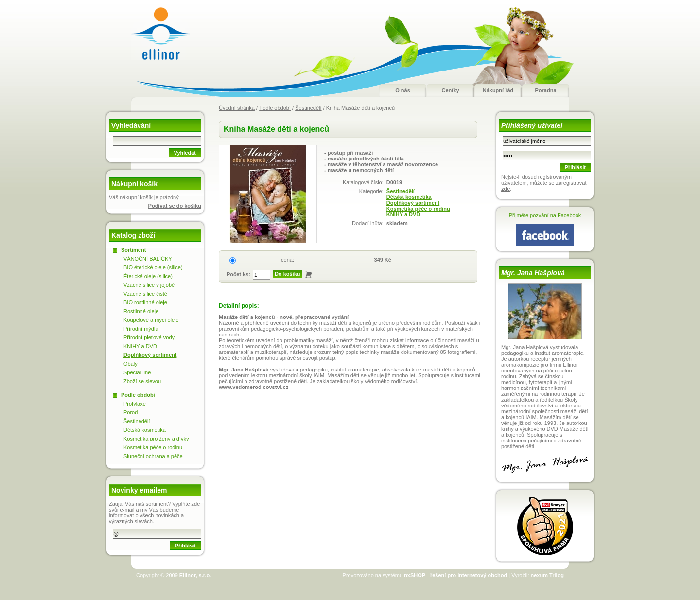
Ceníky (450, 90)
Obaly (131, 364)
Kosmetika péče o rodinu (418, 209)
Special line (137, 372)
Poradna (545, 90)
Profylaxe (135, 404)
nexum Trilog (547, 575)
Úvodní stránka (237, 108)
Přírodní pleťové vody (149, 337)
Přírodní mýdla (141, 329)
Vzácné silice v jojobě (149, 285)
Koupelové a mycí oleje (151, 320)
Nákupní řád (498, 90)
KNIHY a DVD (403, 214)
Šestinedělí (308, 108)
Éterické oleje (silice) (148, 276)
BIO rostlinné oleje (145, 302)
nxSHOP (415, 575)
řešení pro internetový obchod (469, 575)
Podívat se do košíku (175, 206)
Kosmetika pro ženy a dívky (156, 439)
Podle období (275, 108)
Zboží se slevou (142, 381)
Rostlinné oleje (141, 311)
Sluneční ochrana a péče (153, 456)
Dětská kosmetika (409, 197)
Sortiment (133, 250)
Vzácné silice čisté (145, 294)
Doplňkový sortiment (413, 203)
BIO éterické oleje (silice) (153, 267)
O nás (403, 90)
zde (506, 189)
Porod (131, 412)
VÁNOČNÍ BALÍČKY (148, 259)
